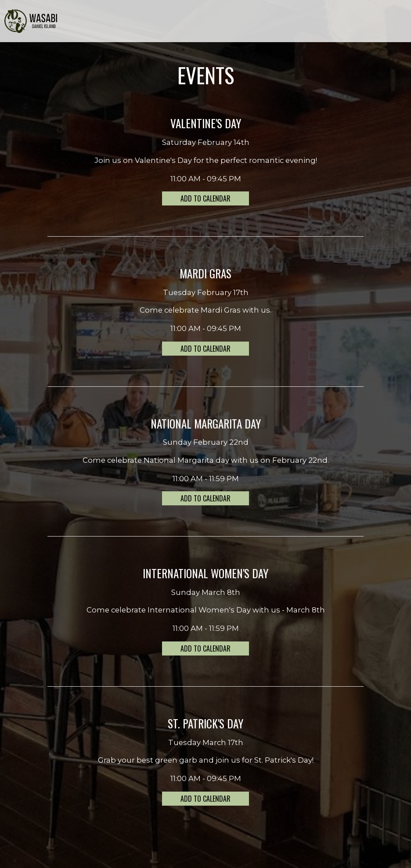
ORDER (365, 22)
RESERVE (392, 22)
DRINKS (197, 22)
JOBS (343, 22)
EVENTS (255, 22)
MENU (173, 22)
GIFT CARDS (314, 22)
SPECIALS (226, 22)
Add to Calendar (205, 198)
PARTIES (282, 22)
